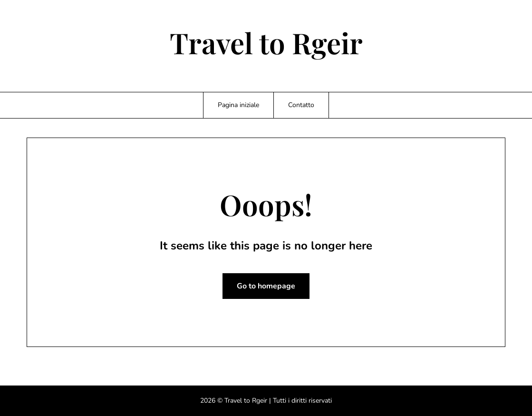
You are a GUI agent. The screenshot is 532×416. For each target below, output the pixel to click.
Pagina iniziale (238, 105)
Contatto (301, 105)
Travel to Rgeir (266, 42)
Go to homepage (266, 286)
